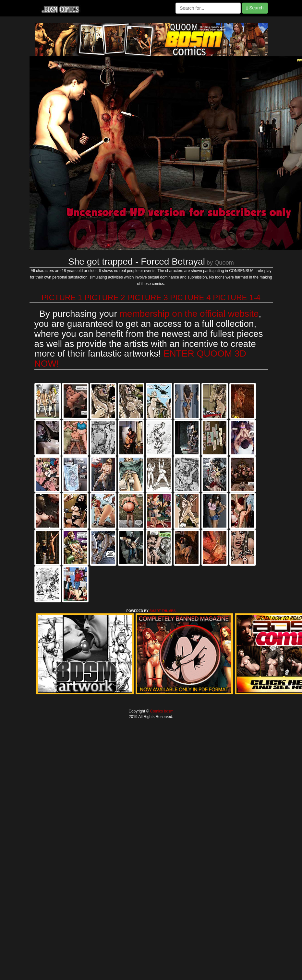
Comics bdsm (161, 711)
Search (255, 8)
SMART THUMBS (162, 611)
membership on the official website (189, 314)
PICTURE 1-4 (237, 297)
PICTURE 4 (190, 297)
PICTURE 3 (147, 297)
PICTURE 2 (105, 297)
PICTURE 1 (62, 297)
